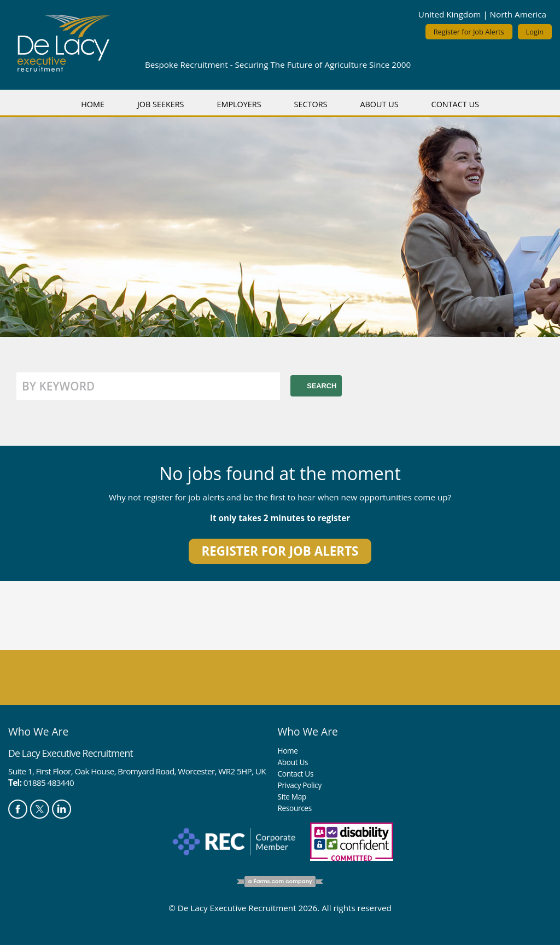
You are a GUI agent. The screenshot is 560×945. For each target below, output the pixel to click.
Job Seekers (161, 104)
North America (518, 14)
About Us (379, 104)
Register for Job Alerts (469, 32)
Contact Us (455, 104)
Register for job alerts (280, 551)
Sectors (311, 104)
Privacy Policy (300, 785)
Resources (295, 808)
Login (535, 32)
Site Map (292, 797)
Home (93, 104)
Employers (239, 104)
